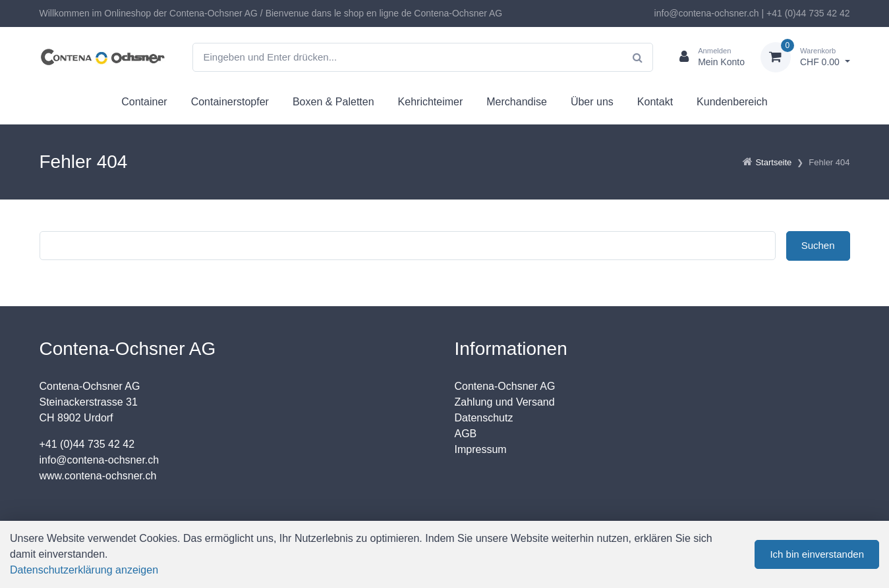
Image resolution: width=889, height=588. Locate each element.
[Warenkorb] (805, 57)
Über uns (592, 102)
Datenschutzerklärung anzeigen (84, 570)
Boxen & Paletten (333, 102)
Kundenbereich (732, 102)
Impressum (481, 449)
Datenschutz (484, 418)
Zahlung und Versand (505, 402)
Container (144, 102)
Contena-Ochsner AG (505, 386)
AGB (466, 434)
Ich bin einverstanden (817, 554)
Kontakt (655, 102)
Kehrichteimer (431, 102)
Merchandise (517, 102)
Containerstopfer (230, 102)
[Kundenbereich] (707, 57)
